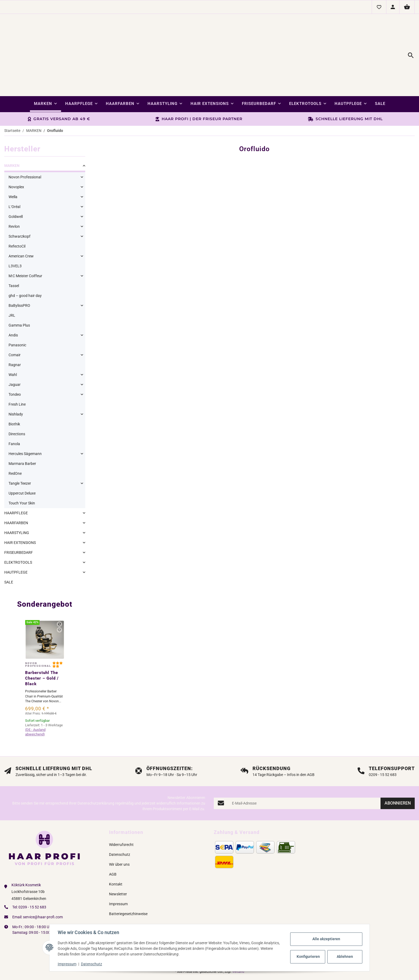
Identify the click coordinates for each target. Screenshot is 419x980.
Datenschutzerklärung (96, 773)
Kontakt (116, 854)
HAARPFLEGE (16, 483)
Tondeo (15, 364)
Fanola (14, 414)
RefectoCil (17, 216)
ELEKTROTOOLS (18, 532)
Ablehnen (345, 957)
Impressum (67, 964)
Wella (13, 167)
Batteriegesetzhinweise (128, 884)
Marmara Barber (22, 434)
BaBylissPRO (19, 276)
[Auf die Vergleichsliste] (59, 594)
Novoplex (16, 157)
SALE (9, 552)
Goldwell (16, 187)
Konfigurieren (308, 957)
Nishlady (16, 384)
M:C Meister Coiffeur (25, 246)
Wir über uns (119, 834)
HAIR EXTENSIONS (20, 513)
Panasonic (17, 315)
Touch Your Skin (22, 473)
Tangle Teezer (20, 453)
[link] (45, 137)
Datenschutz (92, 964)
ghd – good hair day (25, 266)
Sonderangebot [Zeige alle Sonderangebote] (45, 574)
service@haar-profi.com (43, 887)
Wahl (13, 345)
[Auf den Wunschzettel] (59, 600)
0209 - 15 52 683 (32, 877)
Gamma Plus (19, 295)
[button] (379, 7)
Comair (15, 325)
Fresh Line (17, 374)
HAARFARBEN (16, 493)
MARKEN (12, 136)
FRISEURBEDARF (19, 523)
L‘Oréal (14, 177)
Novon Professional (25, 147)
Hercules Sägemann (25, 424)
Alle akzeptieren (326, 939)
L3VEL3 (15, 236)
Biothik (14, 394)
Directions (17, 404)
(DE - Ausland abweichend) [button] (35, 702)
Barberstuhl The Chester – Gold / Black (42, 648)
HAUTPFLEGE (16, 542)
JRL (12, 285)
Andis (13, 305)
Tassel (14, 256)
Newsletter (118, 864)
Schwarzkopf (20, 206)
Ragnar (15, 335)
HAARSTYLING (17, 503)
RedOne (15, 444)
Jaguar (15, 355)
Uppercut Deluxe (22, 463)
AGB (113, 844)
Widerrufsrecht (121, 815)
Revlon (14, 197)
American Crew (21, 226)
